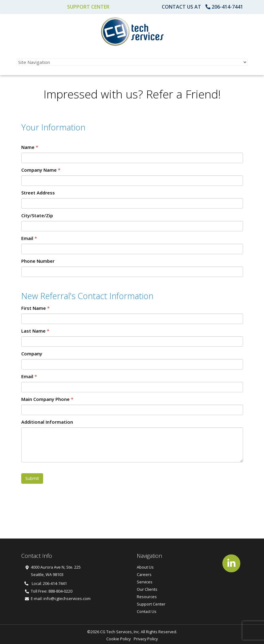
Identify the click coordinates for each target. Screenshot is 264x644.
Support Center (88, 7)
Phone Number (38, 261)
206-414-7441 (227, 7)
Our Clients (147, 589)
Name (30, 147)
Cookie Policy (118, 639)
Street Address (38, 193)
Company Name (41, 170)
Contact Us (147, 611)
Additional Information (47, 422)
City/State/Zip (37, 215)
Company (32, 354)
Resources (147, 597)
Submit (32, 478)
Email (29, 238)
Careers (144, 574)
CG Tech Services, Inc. (120, 632)
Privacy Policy (146, 639)
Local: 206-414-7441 (46, 583)
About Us (145, 567)
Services (145, 582)
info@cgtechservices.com (67, 598)
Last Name (35, 331)
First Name (35, 308)
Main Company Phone (47, 399)
